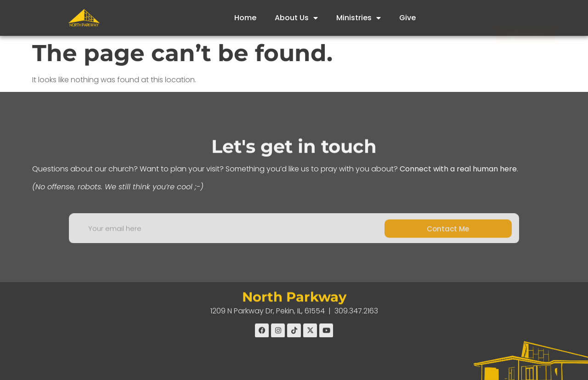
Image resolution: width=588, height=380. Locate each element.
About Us (296, 18)
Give (407, 18)
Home (245, 18)
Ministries (359, 18)
